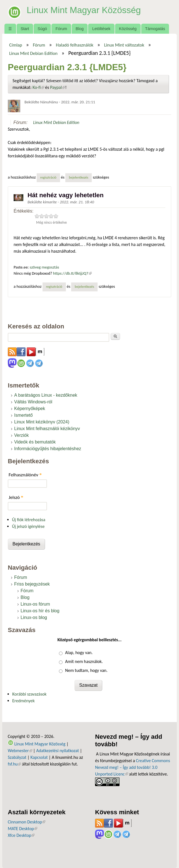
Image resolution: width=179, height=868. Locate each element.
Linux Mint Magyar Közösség (84, 10)
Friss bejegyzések (32, 584)
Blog (80, 29)
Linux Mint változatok (124, 45)
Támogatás (155, 29)
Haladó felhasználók (75, 45)
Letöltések (101, 29)
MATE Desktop (23, 829)
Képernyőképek (30, 409)
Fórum (61, 29)
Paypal (58, 87)
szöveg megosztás (44, 267)
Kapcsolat (39, 757)
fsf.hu (14, 764)
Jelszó (16, 497)
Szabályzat (17, 757)
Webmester (20, 751)
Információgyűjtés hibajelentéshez (48, 449)
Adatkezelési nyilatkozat (58, 751)
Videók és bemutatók (35, 442)
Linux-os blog (34, 617)
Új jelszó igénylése (28, 526)
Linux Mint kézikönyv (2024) (42, 422)
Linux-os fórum (35, 604)
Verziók (21, 435)
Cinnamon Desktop (27, 822)
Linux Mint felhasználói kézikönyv (47, 429)
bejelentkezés (79, 177)
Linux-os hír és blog (40, 611)
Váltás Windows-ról (33, 402)
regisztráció (48, 177)
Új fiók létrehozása (29, 520)
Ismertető (23, 415)
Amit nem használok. (84, 661)
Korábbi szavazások (29, 694)
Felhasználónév (25, 475)
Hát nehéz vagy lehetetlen (66, 195)
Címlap (16, 45)
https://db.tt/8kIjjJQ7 (72, 273)
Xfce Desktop (21, 835)
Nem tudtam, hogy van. (86, 670)
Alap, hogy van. (79, 653)
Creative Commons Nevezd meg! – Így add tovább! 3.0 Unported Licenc (133, 767)
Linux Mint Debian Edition (33, 53)
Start (25, 29)
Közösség (128, 29)
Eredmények (23, 701)
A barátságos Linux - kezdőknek (46, 395)
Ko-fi (38, 87)
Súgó (42, 29)
